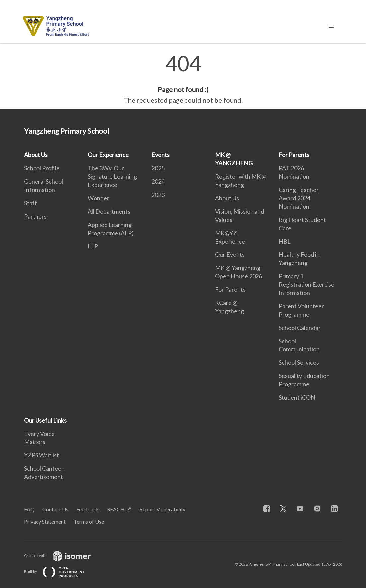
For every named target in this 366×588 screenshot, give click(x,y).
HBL (285, 241)
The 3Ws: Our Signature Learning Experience (112, 176)
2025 (158, 168)
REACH (116, 509)
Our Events (230, 254)
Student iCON (297, 397)
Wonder (98, 198)
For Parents (230, 289)
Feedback (88, 509)
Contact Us (55, 509)
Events (160, 155)
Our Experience (108, 155)
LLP (93, 246)
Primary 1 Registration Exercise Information (307, 284)
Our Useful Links (45, 420)
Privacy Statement (45, 521)
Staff (30, 203)
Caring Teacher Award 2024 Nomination (299, 198)
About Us (36, 155)
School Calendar (300, 328)
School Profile (42, 168)
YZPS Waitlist (41, 455)
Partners (35, 216)
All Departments (109, 211)
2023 (158, 195)
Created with (63, 556)
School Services (299, 362)
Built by (59, 572)
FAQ (29, 509)
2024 (158, 181)
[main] (183, 79)
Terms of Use (89, 521)
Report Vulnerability (162, 509)
